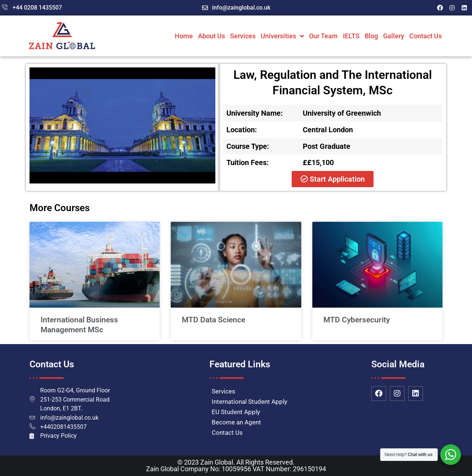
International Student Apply (249, 402)
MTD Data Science (214, 320)
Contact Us (426, 36)
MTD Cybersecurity (357, 320)
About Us (211, 36)
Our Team (323, 36)
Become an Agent (236, 422)
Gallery (394, 36)
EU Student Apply (236, 412)
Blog (371, 36)
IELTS (351, 36)
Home (184, 36)
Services (243, 36)
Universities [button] (282, 36)
